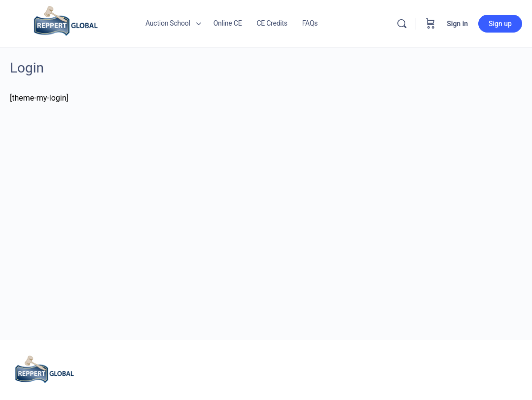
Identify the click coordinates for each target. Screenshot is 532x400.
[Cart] (430, 24)
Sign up (500, 24)
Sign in (457, 24)
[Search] (402, 24)
